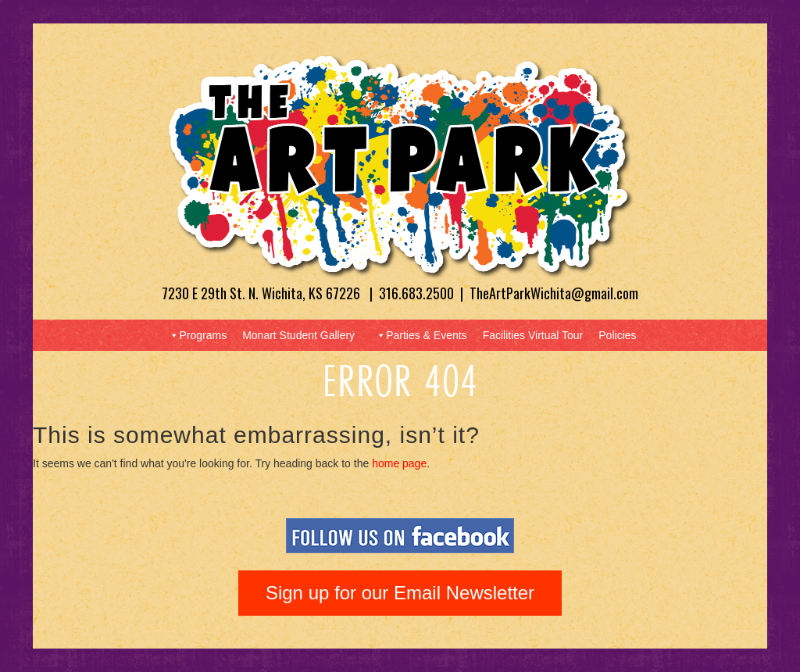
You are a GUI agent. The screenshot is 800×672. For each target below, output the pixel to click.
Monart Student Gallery (298, 335)
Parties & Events (421, 335)
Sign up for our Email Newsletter (400, 593)
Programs (197, 335)
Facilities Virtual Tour (533, 335)
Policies (617, 335)
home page (399, 463)
